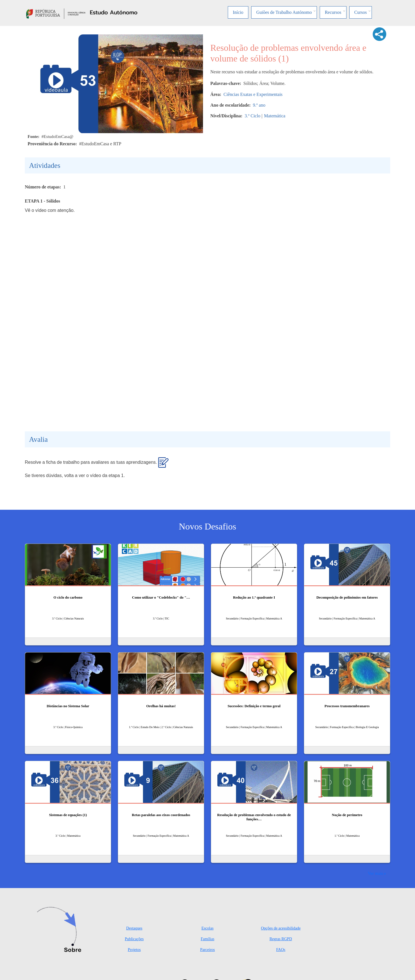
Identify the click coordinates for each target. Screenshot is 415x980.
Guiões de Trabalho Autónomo (284, 12)
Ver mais (376, 873)
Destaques (134, 928)
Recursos (333, 12)
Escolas (208, 928)
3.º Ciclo (253, 116)
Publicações (134, 939)
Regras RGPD (281, 939)
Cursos (361, 12)
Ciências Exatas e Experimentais (253, 94)
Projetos (134, 950)
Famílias (207, 939)
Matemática (275, 116)
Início (238, 12)
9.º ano (259, 105)
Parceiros (207, 950)
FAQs (281, 950)
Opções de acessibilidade (281, 928)
